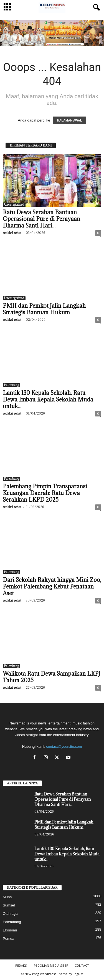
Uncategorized (14, 204)
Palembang (12, 385)
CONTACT (82, 965)
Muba (7, 897)
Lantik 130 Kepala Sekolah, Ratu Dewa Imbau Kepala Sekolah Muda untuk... (48, 400)
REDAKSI (21, 965)
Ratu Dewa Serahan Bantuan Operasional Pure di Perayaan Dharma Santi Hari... (41, 219)
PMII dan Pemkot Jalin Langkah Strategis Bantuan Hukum (44, 309)
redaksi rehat (12, 233)
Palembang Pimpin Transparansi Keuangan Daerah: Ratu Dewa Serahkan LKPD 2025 (45, 493)
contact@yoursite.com (64, 747)
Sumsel (9, 905)
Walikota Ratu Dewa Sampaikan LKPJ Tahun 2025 (51, 677)
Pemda (8, 939)
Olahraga (10, 914)
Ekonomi (10, 930)
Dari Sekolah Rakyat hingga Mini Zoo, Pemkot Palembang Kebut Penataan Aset (52, 587)
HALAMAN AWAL (69, 120)
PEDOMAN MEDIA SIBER (51, 965)
